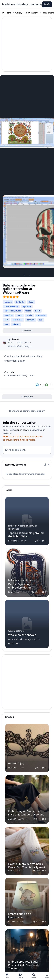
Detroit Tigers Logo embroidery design (20, 586)
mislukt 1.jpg (16, 763)
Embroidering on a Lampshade (20, 915)
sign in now (21, 430)
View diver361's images (20, 346)
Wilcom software (16, 631)
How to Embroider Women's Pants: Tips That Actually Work (27, 865)
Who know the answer (22, 635)
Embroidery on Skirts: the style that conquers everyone (26, 813)
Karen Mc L (13, 541)
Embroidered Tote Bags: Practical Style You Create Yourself (24, 965)
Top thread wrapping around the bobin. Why (26, 535)
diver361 (15, 339)
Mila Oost (13, 768)
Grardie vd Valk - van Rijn (20, 639)
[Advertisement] (27, 44)
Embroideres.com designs (21, 580)
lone (10, 592)
